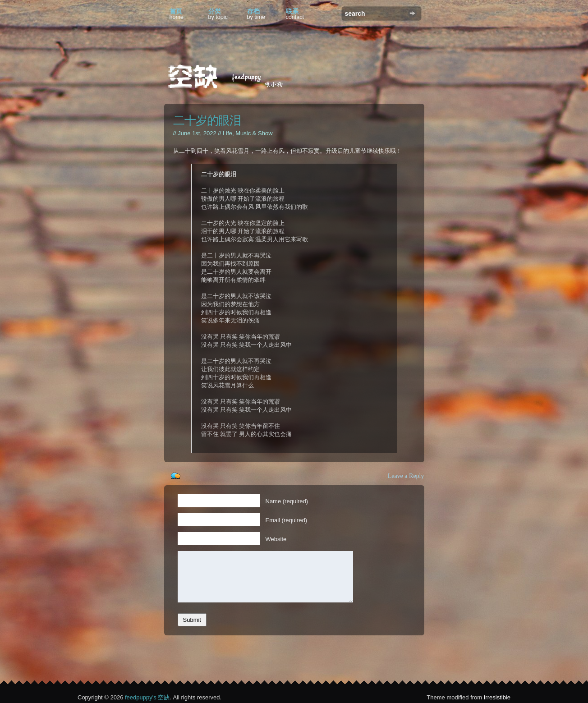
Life (227, 133)
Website (276, 539)
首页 (177, 14)
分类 (218, 14)
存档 (256, 14)
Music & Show (254, 133)
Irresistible (497, 697)
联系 (295, 14)
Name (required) (287, 501)
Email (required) (286, 520)
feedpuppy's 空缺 (147, 697)
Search (412, 13)
